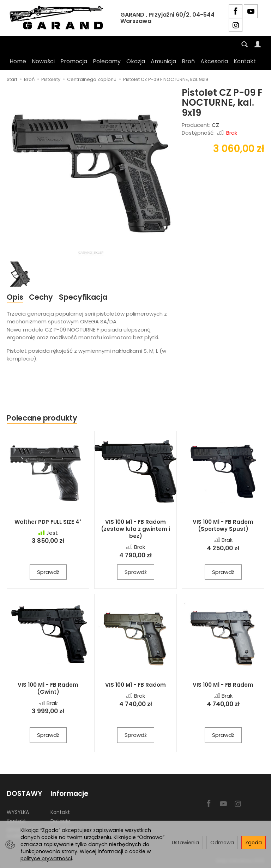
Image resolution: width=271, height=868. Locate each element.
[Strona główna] (58, 18)
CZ (215, 125)
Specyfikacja (83, 297)
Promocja (74, 61)
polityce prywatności (46, 858)
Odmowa (222, 843)
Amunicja (163, 61)
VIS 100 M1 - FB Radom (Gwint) (48, 688)
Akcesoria (214, 61)
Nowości (43, 61)
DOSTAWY (25, 794)
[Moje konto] (258, 45)
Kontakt (245, 61)
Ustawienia (185, 843)
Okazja (136, 61)
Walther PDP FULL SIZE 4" (48, 522)
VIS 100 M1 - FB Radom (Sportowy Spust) (223, 525)
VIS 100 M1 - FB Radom (135, 685)
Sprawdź (48, 572)
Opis (15, 297)
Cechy (41, 297)
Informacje (69, 794)
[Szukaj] (245, 45)
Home (18, 61)
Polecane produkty (42, 418)
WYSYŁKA (18, 812)
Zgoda (254, 843)
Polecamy (107, 61)
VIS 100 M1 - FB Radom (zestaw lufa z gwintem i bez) (135, 529)
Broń (188, 61)
